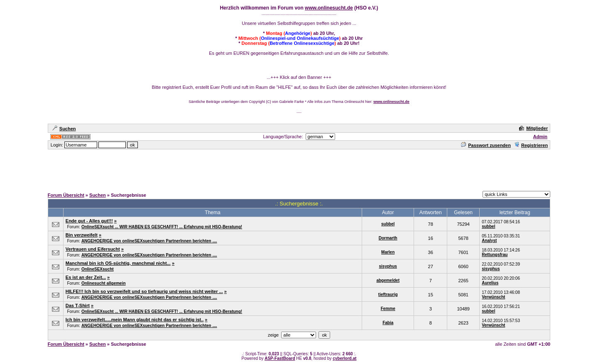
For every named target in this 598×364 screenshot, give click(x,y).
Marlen (388, 252)
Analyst (489, 241)
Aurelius (490, 283)
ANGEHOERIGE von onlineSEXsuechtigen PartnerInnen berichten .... (149, 241)
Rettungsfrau (495, 255)
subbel (388, 224)
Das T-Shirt (78, 305)
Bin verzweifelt (82, 235)
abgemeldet (388, 280)
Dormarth (388, 238)
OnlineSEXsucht (98, 269)
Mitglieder (533, 128)
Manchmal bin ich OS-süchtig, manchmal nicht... (118, 263)
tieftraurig (388, 294)
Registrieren (531, 145)
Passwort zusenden (486, 145)
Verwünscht (493, 297)
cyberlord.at (344, 358)
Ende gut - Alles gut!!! (89, 221)
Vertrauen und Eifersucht (93, 249)
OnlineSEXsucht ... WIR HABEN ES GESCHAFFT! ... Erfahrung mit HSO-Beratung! (162, 227)
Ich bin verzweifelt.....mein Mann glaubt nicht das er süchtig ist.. (135, 320)
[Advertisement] (299, 169)
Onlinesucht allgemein (104, 283)
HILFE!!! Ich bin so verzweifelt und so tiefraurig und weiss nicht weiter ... (144, 291)
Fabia (388, 323)
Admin (540, 137)
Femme (388, 309)
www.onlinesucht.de (329, 8)
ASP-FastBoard (280, 358)
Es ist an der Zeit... (86, 277)
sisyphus (388, 266)
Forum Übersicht (66, 195)
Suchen (64, 129)
